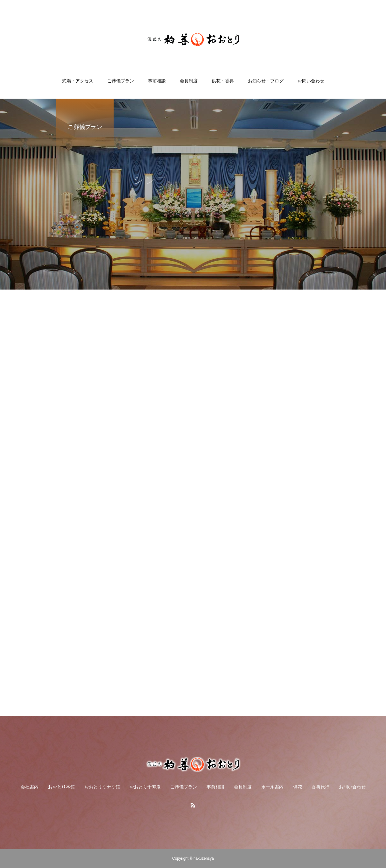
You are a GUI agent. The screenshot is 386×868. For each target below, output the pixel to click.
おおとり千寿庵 (145, 787)
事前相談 (157, 81)
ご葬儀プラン (121, 81)
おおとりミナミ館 (102, 787)
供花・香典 (223, 81)
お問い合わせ (311, 81)
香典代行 (320, 787)
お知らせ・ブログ (266, 81)
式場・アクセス (78, 81)
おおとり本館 (61, 787)
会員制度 (189, 81)
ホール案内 (272, 787)
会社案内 (30, 787)
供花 (298, 787)
